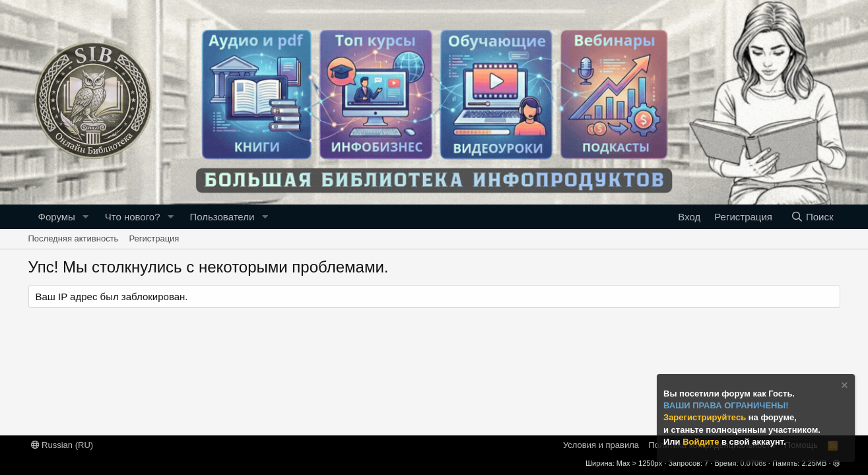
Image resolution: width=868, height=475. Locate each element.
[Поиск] (812, 217)
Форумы (57, 217)
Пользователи (222, 217)
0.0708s (753, 463)
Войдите (702, 442)
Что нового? (133, 217)
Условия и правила (601, 445)
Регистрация (154, 238)
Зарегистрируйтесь (706, 417)
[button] (86, 217)
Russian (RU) (62, 445)
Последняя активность (74, 238)
